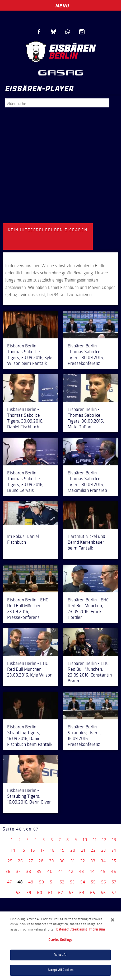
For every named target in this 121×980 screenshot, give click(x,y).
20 (73, 850)
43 (82, 871)
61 (50, 893)
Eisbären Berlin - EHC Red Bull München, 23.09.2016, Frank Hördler (88, 609)
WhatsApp (68, 32)
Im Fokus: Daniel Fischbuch (23, 539)
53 (72, 882)
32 (83, 861)
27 (31, 861)
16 (33, 850)
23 (104, 850)
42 (71, 871)
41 (61, 871)
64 (82, 893)
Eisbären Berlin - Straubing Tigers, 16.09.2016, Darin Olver (29, 796)
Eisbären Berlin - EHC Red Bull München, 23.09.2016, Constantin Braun (90, 672)
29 (52, 861)
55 (93, 882)
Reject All (60, 955)
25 (10, 861)
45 (103, 871)
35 (114, 861)
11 (95, 840)
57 (114, 882)
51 (52, 882)
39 (39, 871)
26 (20, 861)
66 (103, 893)
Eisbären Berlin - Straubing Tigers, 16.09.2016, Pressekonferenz (84, 736)
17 (43, 850)
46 (114, 871)
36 (8, 871)
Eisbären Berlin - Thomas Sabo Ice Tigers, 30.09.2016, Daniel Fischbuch (25, 418)
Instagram (82, 32)
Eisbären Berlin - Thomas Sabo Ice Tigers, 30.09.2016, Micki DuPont (86, 418)
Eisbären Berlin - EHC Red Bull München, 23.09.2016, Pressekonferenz (28, 609)
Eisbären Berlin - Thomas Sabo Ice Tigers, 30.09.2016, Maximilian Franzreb (87, 482)
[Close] (113, 920)
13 (114, 840)
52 (62, 882)
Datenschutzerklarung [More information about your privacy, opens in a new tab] (72, 929)
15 (23, 850)
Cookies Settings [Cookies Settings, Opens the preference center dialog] (60, 940)
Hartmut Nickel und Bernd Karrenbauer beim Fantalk (86, 542)
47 (10, 882)
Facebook (39, 32)
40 (50, 871)
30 (62, 861)
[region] (60, 946)
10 (85, 840)
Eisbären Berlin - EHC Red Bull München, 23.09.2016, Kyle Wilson (30, 669)
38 (29, 871)
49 (31, 882)
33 (93, 861)
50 (42, 882)
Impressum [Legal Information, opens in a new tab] (97, 929)
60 (40, 893)
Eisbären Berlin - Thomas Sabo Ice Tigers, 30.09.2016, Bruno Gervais (25, 482)
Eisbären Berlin (60, 52)
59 (29, 893)
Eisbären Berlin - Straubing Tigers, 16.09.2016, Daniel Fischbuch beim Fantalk (30, 736)
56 (104, 882)
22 (93, 850)
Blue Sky (53, 32)
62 (61, 893)
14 (13, 850)
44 (92, 871)
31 (73, 861)
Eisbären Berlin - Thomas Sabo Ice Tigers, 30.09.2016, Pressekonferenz (86, 355)
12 (104, 840)
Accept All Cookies (60, 970)
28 (41, 861)
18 (52, 850)
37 (18, 871)
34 (103, 861)
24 (114, 850)
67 (114, 893)
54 (83, 882)
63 (71, 893)
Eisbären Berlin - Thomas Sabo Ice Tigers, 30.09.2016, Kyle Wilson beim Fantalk (30, 355)
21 (83, 850)
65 (93, 893)
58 (18, 893)
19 (62, 850)
